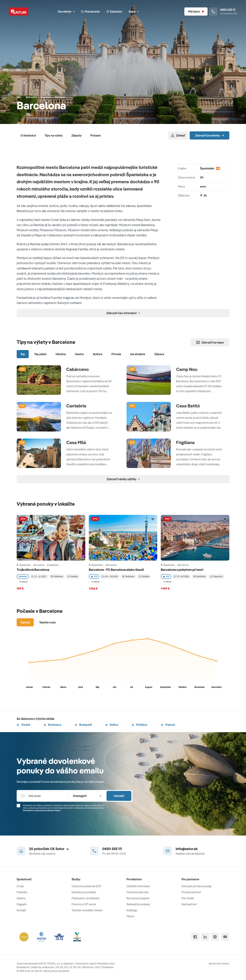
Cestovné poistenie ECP (86, 886)
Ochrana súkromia (137, 892)
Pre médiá (188, 898)
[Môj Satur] (196, 12)
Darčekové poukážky (84, 892)
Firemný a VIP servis (84, 904)
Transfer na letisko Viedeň (87, 910)
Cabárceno (78, 369)
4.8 (94, 576)
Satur (134, 12)
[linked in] (205, 937)
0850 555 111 (112, 849)
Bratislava (53, 725)
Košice (112, 725)
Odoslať (119, 796)
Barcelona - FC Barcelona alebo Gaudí (117, 570)
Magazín (22, 904)
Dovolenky (66, 12)
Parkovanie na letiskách (86, 898)
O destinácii (28, 135)
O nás (20, 886)
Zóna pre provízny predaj (196, 886)
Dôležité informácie (138, 886)
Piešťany (140, 725)
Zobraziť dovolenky (209, 135)
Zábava (159, 354)
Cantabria (76, 406)
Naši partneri (189, 904)
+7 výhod (167, 582)
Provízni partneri (191, 892)
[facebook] (195, 937)
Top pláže (40, 354)
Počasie (96, 135)
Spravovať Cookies (219, 964)
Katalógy (132, 910)
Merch (130, 916)
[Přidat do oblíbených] (81, 519)
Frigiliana (185, 442)
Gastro (79, 354)
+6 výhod (95, 582)
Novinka (23, 576)
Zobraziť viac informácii (123, 313)
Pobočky (22, 892)
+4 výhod (23, 582)
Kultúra (98, 354)
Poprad (168, 725)
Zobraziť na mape (210, 342)
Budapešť (83, 725)
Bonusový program (138, 898)
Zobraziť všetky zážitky (123, 479)
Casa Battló (188, 406)
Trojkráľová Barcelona (33, 570)
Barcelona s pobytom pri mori (182, 570)
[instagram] (215, 937)
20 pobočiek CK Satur (49, 849)
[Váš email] (43, 796)
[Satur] (19, 12)
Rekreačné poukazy (138, 904)
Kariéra (21, 898)
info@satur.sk (187, 849)
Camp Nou (187, 369)
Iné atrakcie (138, 354)
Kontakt (21, 910)
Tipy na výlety (54, 135)
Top (23, 354)
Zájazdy (77, 135)
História (61, 354)
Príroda (116, 354)
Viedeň (23, 725)
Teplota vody (47, 622)
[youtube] (225, 937)
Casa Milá (76, 442)
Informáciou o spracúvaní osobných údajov (42, 810)
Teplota (25, 622)
